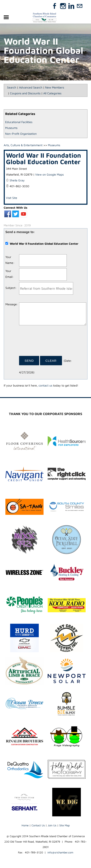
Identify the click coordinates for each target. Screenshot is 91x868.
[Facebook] (55, 6)
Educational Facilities (19, 122)
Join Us (52, 825)
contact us (45, 385)
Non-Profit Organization (21, 134)
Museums (11, 128)
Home (25, 825)
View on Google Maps (49, 174)
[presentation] (51, 342)
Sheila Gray (17, 180)
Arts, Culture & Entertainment (23, 145)
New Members (55, 87)
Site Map (64, 825)
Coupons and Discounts (25, 93)
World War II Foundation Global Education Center (44, 158)
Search (12, 87)
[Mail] (80, 6)
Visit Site (12, 198)
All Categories (52, 93)
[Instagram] (63, 6)
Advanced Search (31, 87)
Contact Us (38, 825)
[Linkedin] (71, 6)
